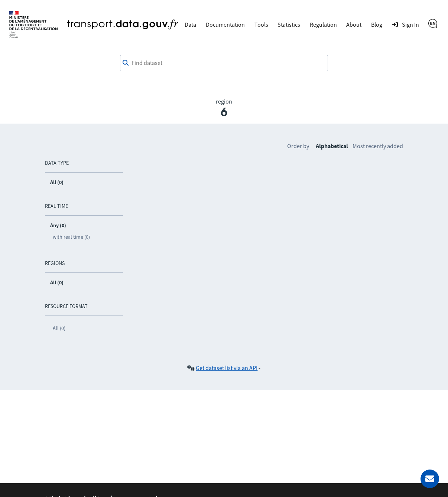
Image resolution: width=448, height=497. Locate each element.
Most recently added (378, 146)
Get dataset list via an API (227, 368)
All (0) (59, 328)
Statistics (289, 24)
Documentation (225, 24)
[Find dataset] (224, 63)
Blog (377, 24)
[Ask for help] (430, 479)
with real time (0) (71, 237)
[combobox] (224, 63)
